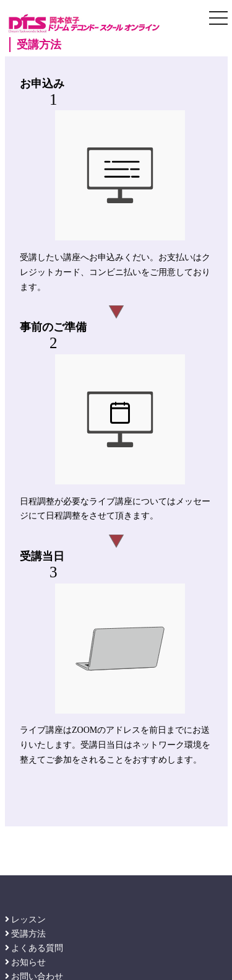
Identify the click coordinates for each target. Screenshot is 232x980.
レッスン (26, 920)
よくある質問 (34, 948)
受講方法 (26, 934)
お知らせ (26, 962)
